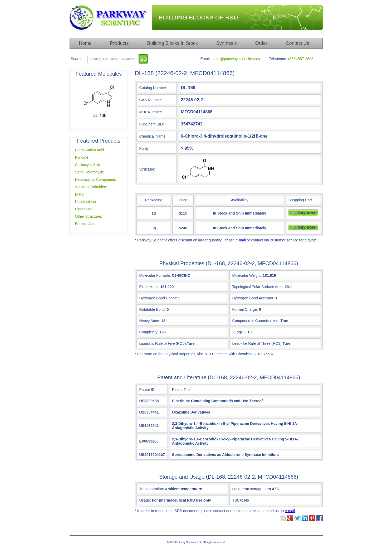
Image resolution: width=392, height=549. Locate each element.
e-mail (241, 240)
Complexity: (149, 332)
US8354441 (149, 412)
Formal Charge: (245, 309)
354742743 (192, 124)
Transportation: (171, 489)
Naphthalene (85, 202)
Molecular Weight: (247, 275)
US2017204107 (152, 455)
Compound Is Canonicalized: (256, 321)
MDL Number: (151, 112)
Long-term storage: (256, 489)
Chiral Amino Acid (90, 150)
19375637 (266, 354)
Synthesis (227, 43)
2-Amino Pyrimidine (91, 187)
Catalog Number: (153, 88)
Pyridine (82, 157)
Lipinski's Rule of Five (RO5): (163, 343)
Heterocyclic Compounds (96, 179)
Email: (206, 59)
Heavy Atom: (150, 321)
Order (261, 43)
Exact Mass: (149, 287)
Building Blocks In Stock (173, 43)
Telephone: (278, 59)
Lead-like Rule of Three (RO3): (258, 343)
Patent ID (147, 390)
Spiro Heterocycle (90, 172)
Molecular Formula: (155, 275)
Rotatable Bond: (153, 309)
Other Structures (89, 216)
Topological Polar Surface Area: (258, 287)
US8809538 (149, 401)
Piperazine (84, 209)
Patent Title (181, 390)
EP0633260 (149, 441)
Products (119, 43)
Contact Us (298, 43)
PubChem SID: (152, 124)
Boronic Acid (85, 224)
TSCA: (241, 500)
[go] (143, 59)
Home (85, 43)
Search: (77, 59)
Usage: (175, 500)
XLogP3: (239, 332)
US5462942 (149, 426)
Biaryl (80, 194)
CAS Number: (151, 100)
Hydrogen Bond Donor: (158, 298)
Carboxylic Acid (88, 165)
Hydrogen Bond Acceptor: (253, 298)
